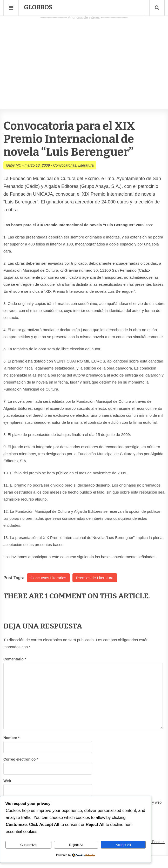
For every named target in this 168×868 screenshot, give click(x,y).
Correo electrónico (21, 759)
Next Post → (154, 842)
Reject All (76, 845)
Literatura (86, 165)
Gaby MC (14, 165)
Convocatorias (65, 165)
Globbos (38, 7)
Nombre (11, 738)
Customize (28, 845)
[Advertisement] (84, 57)
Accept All (123, 845)
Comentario (15, 659)
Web (7, 781)
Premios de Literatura (95, 578)
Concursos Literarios (49, 578)
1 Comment (65, 596)
